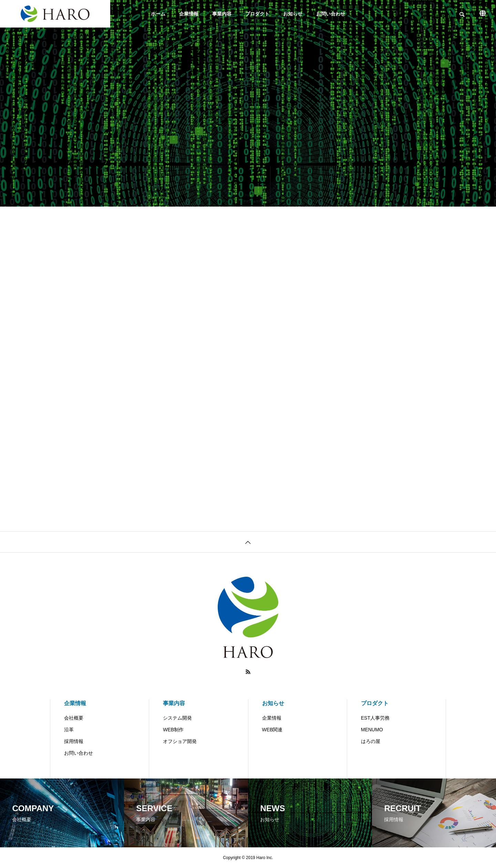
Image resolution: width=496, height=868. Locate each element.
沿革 (69, 730)
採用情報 (74, 741)
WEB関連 (272, 730)
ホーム (158, 14)
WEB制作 (173, 730)
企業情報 (189, 14)
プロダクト (257, 14)
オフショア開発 (180, 741)
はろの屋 (371, 741)
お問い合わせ (331, 14)
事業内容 (222, 14)
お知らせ (293, 14)
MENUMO (372, 730)
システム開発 (177, 718)
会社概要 (74, 718)
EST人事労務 (375, 718)
